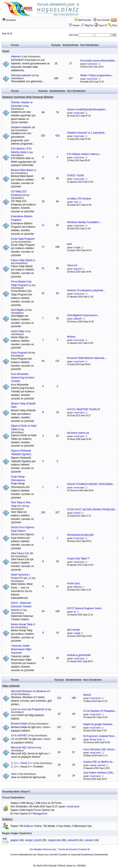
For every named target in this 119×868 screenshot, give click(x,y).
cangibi (77, 247)
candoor (89, 840)
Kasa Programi (19, 353)
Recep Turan (96, 740)
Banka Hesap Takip (22, 624)
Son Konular (103, 20)
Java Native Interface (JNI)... (99, 773)
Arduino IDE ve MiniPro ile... (99, 762)
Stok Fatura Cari (20, 553)
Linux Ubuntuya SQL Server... (100, 749)
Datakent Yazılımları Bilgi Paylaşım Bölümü (28, 97)
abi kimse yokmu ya (78, 433)
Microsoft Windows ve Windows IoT (31, 691)
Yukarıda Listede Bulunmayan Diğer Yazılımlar (21, 649)
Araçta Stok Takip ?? (79, 559)
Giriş (115, 25)
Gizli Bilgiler (18, 310)
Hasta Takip (18, 331)
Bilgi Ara (87, 25)
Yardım (76, 25)
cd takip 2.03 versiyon (79, 199)
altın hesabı (74, 630)
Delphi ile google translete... (99, 724)
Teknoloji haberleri (21, 75)
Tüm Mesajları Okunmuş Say (43, 849)
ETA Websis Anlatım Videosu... (84, 154)
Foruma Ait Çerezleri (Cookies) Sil (74, 849)
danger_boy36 (33, 840)
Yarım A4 (72, 265)
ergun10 (78, 269)
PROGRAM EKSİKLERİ (80, 535)
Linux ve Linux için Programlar (28, 709)
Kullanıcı (8, 819)
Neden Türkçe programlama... (97, 75)
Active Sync (74, 583)
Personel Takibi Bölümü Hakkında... (87, 358)
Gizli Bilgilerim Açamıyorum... (83, 315)
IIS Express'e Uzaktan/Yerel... (100, 736)
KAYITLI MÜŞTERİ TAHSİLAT (84, 409)
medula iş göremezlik (79, 655)
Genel (6, 51)
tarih (70, 244)
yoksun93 (73, 840)
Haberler (16, 56)
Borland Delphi (19, 724)
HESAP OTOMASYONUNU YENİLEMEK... (91, 484)
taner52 (77, 513)
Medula (71, 337)
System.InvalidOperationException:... (88, 109)
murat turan (92, 64)
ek (75, 612)
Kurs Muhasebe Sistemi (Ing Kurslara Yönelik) (23, 378)
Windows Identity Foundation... (84, 222)
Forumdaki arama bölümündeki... (98, 61)
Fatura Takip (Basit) (22, 260)
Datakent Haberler (21, 127)
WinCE (87, 695)
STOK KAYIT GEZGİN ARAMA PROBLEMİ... (92, 510)
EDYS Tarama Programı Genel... (85, 608)
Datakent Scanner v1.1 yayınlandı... (87, 133)
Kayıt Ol (103, 25)
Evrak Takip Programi (23, 239)
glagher (15, 840)
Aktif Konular (85, 20)
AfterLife (77, 587)
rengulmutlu (54, 840)
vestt (76, 202)
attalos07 (78, 319)
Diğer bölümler (11, 686)
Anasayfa (11, 20)
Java (14, 774)
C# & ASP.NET (19, 735)
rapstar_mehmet (98, 765)
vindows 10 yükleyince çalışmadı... (86, 290)
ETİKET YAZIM (76, 176)
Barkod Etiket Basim (22, 170)
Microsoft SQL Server (23, 748)
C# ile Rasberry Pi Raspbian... (100, 711)
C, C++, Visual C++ (22, 763)
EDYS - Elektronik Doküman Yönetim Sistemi (21, 606)
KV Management (38, 814)
